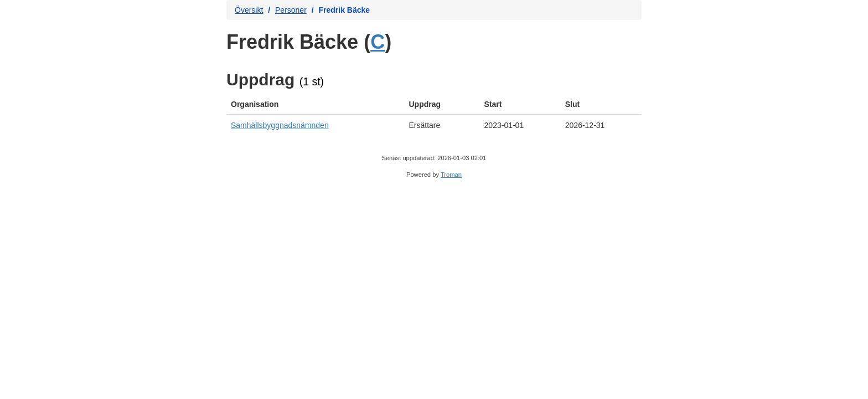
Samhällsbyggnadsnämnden (280, 125)
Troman (451, 175)
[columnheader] (316, 104)
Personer (291, 10)
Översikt (249, 10)
